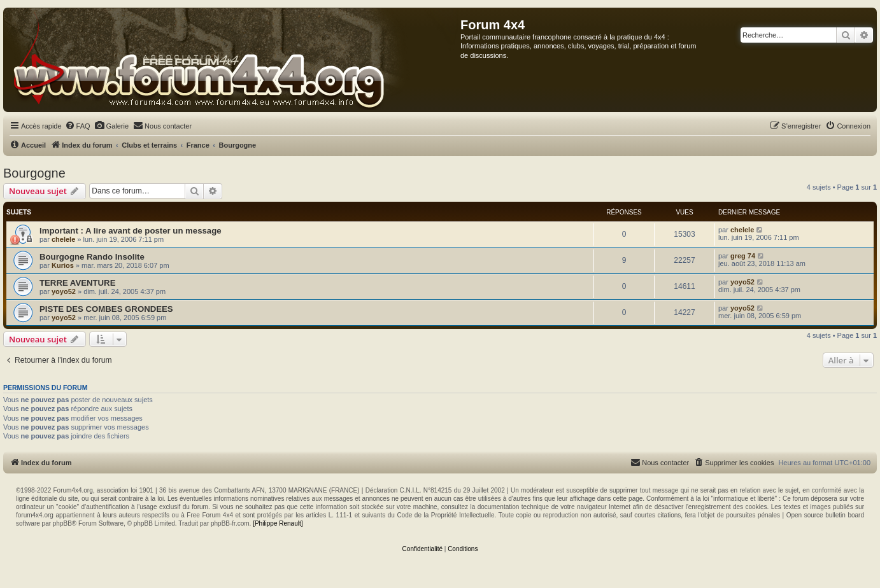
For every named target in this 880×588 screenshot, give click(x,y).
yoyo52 (64, 291)
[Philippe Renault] (278, 523)
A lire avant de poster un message (153, 231)
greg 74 (743, 256)
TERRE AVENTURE (77, 283)
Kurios (63, 265)
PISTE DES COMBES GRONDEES (106, 309)
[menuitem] (78, 126)
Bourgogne (34, 173)
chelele (63, 239)
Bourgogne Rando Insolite (92, 257)
